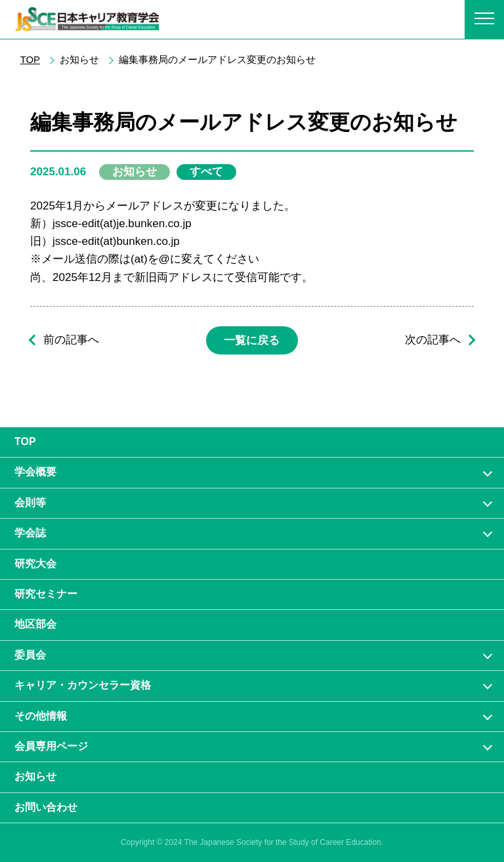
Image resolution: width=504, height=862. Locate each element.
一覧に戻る (252, 340)
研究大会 (35, 564)
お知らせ (35, 776)
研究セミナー (46, 594)
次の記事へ (433, 340)
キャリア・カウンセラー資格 (83, 685)
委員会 (30, 655)
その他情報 (41, 716)
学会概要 (35, 472)
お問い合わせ (46, 807)
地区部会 (35, 624)
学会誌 (30, 533)
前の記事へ (71, 340)
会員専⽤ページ (51, 746)
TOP (30, 60)
